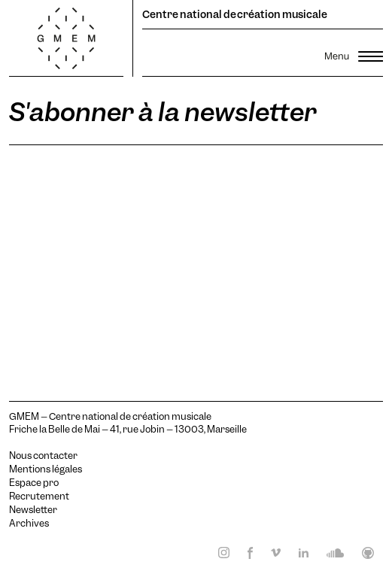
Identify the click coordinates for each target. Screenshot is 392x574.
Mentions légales (46, 469)
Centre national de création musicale (235, 14)
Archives (29, 524)
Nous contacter (43, 456)
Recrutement (39, 497)
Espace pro (34, 483)
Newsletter (33, 510)
